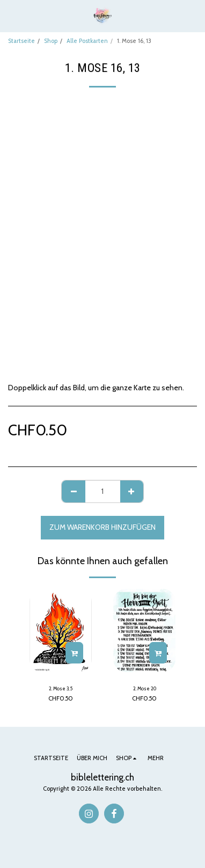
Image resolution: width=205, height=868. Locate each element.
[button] (12, 16)
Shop (51, 41)
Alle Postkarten (87, 41)
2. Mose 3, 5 (61, 688)
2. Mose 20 (145, 688)
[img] (144, 630)
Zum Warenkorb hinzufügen (102, 527)
